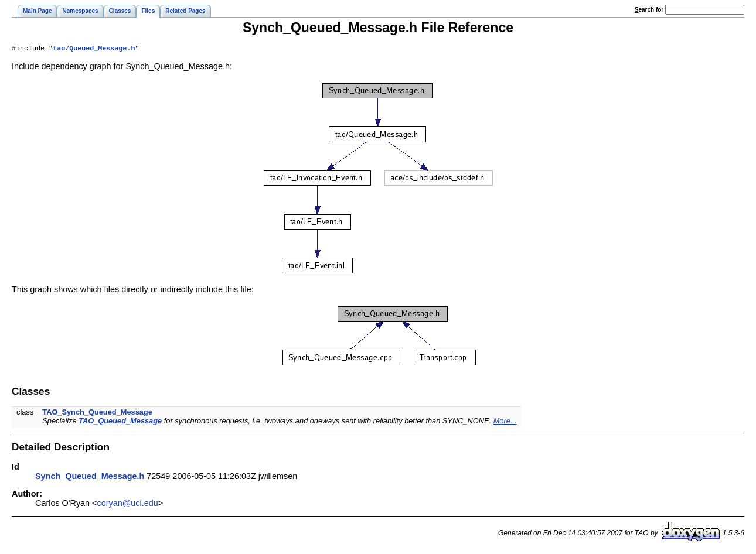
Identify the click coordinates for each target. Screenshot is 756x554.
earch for (649, 10)
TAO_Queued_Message (120, 422)
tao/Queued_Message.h (94, 49)
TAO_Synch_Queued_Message (97, 413)
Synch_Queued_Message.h (90, 477)
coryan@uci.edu (128, 504)
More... (505, 422)
